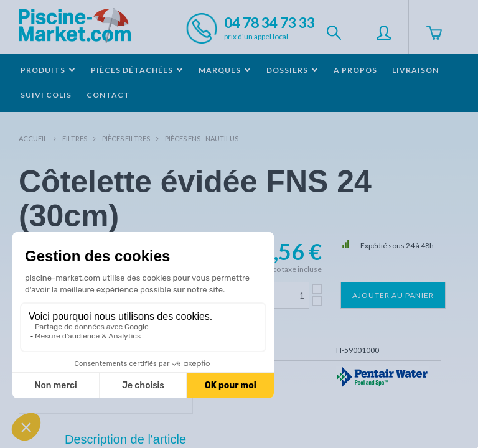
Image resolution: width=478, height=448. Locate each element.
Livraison (415, 70)
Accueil (33, 138)
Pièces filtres (126, 138)
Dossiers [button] (293, 70)
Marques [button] (225, 70)
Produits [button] (48, 70)
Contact (108, 95)
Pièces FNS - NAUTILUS (202, 138)
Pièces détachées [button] (137, 70)
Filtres (75, 138)
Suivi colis (46, 95)
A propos (355, 70)
